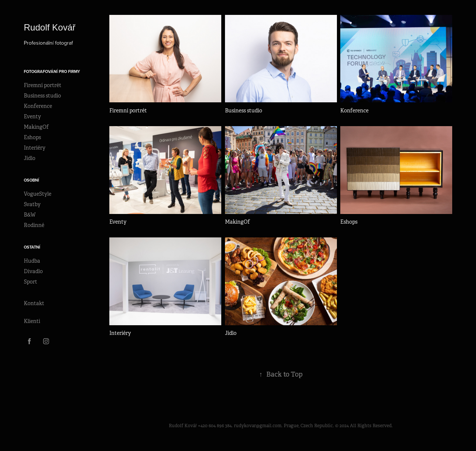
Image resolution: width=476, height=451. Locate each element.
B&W (30, 215)
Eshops (32, 137)
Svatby (32, 204)
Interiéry (35, 148)
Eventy (32, 116)
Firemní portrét (43, 85)
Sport (30, 282)
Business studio (42, 96)
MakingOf (36, 127)
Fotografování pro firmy (52, 71)
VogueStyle (38, 194)
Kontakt (34, 303)
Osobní (31, 180)
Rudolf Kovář (51, 27)
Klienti (32, 321)
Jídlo (30, 158)
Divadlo (33, 271)
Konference (38, 106)
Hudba (32, 261)
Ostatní (32, 247)
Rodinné (34, 225)
